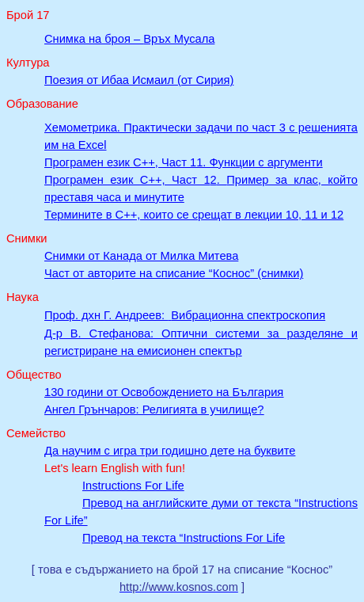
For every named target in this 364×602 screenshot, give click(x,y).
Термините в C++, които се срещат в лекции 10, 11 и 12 (194, 215)
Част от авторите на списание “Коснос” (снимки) (174, 273)
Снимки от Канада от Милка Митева (141, 256)
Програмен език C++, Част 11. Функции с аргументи (184, 162)
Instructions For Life (133, 486)
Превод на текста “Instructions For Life (184, 538)
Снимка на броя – (129, 39)
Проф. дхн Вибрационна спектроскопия (185, 315)
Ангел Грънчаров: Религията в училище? (154, 410)
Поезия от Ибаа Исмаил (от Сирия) (139, 80)
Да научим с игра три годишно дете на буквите (170, 451)
